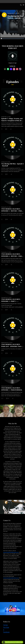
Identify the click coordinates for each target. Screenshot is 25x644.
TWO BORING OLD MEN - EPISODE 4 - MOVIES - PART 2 (12, 255)
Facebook (6, 632)
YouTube (6, 627)
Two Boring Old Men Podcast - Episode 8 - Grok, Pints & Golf (15, 17)
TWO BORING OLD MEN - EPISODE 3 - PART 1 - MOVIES (11, 300)
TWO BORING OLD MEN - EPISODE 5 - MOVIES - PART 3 (12, 210)
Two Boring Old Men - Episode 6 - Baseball (12, 165)
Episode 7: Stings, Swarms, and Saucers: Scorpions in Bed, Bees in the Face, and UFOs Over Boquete (12, 120)
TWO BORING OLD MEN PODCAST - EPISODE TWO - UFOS (12, 345)
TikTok (5, 625)
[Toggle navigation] (23, 5)
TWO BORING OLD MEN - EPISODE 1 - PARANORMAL (12, 389)
